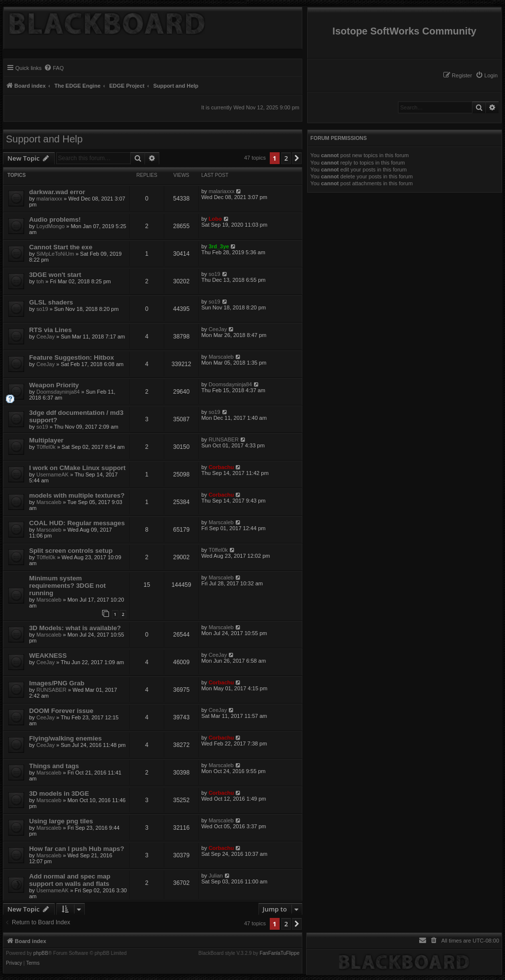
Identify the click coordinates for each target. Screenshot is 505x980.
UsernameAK (53, 474)
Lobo (215, 219)
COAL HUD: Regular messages (77, 523)
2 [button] (286, 158)
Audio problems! (55, 220)
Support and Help (44, 139)
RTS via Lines (50, 330)
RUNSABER (224, 439)
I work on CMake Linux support (77, 468)
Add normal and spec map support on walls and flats (70, 880)
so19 (215, 274)
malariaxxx (50, 199)
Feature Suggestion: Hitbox (72, 357)
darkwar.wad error (57, 192)
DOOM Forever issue (61, 711)
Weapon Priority (54, 385)
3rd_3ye (219, 246)
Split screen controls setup (71, 551)
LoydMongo (51, 226)
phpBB (41, 953)
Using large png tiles (61, 821)
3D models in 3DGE (59, 794)
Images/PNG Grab (57, 683)
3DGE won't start (55, 275)
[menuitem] (487, 75)
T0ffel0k (46, 447)
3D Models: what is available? (75, 628)
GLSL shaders (51, 302)
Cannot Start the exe (61, 247)
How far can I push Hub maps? (77, 849)
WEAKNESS (48, 656)
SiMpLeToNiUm (55, 254)
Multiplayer (46, 440)
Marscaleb (221, 357)
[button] (297, 158)
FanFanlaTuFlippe (279, 953)
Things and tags (54, 766)
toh (40, 281)
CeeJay (46, 337)
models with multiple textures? (77, 495)
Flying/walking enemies (65, 738)
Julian (216, 876)
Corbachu (221, 467)
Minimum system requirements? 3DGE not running (67, 586)
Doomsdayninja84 (58, 392)
